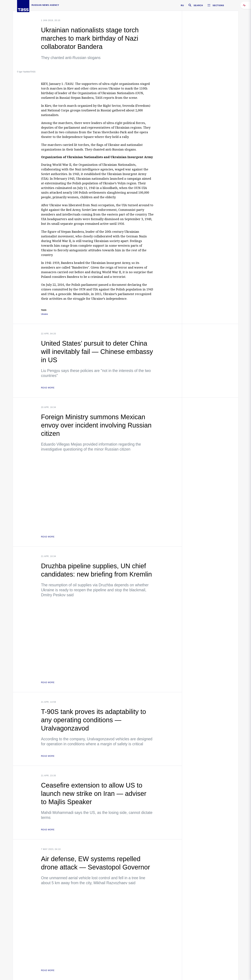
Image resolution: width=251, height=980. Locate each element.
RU (182, 5)
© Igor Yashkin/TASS (26, 72)
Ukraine (44, 314)
